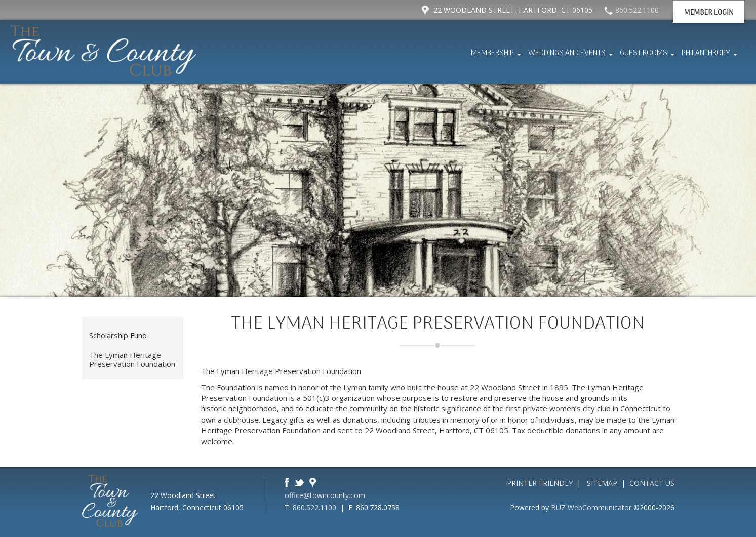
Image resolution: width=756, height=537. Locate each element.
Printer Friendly (540, 483)
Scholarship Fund (118, 335)
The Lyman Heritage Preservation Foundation (132, 359)
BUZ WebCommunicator (591, 507)
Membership (497, 56)
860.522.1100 (314, 507)
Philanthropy (711, 56)
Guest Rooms (648, 56)
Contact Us (652, 483)
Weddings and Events (572, 56)
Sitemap (602, 483)
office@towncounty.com (325, 495)
